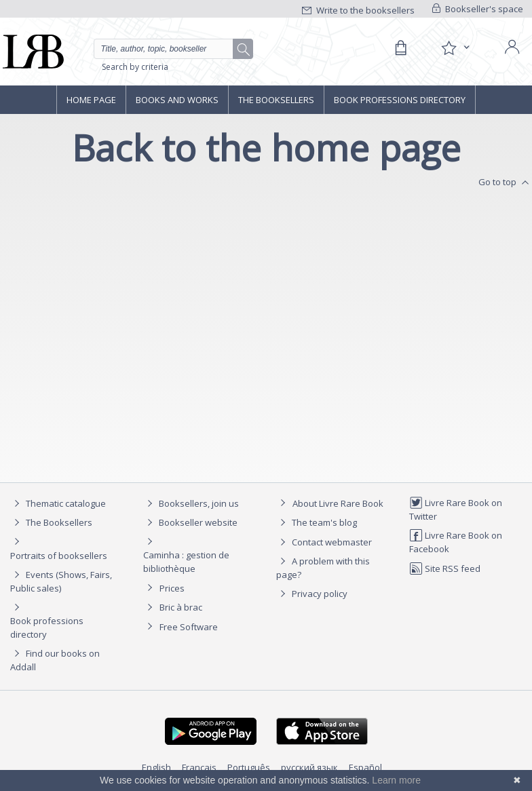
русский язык (309, 767)
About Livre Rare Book (338, 503)
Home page (91, 100)
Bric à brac (181, 607)
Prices (172, 588)
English (156, 767)
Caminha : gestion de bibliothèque (186, 562)
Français (199, 767)
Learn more (396, 780)
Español (365, 767)
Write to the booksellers (358, 10)
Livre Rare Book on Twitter (456, 509)
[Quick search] (173, 49)
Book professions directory (400, 100)
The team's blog (317, 522)
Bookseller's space (478, 9)
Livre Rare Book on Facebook (456, 542)
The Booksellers (276, 100)
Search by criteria (135, 67)
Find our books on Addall (55, 660)
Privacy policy (312, 594)
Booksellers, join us (191, 503)
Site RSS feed (445, 568)
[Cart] (400, 48)
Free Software (189, 627)
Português (249, 767)
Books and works (177, 100)
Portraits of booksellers (59, 556)
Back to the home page (266, 148)
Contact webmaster (324, 542)
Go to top (505, 182)
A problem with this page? (323, 567)
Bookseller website (190, 522)
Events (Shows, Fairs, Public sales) (61, 581)
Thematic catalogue (58, 503)
